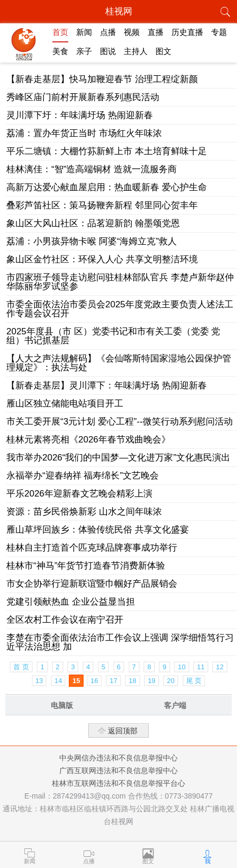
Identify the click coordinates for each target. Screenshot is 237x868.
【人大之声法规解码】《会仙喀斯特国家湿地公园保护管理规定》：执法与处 (119, 363)
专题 (219, 32)
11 (200, 667)
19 (151, 681)
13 (39, 681)
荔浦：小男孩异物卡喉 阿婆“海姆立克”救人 (92, 241)
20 (170, 681)
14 (58, 681)
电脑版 (62, 705)
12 (220, 667)
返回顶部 (123, 731)
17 (113, 681)
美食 (60, 51)
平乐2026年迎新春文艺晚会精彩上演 (79, 494)
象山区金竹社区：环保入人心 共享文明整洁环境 (102, 259)
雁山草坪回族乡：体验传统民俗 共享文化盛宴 (98, 530)
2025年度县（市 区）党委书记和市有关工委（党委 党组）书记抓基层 (113, 336)
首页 (60, 32)
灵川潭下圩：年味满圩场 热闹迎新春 (80, 115)
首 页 (21, 667)
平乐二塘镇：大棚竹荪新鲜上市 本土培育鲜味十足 (107, 151)
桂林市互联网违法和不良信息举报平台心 (118, 783)
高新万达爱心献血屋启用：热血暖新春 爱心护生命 (107, 187)
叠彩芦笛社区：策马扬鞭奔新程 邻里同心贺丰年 (102, 205)
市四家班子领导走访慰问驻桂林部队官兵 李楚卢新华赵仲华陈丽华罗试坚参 (120, 282)
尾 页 (194, 681)
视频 (132, 32)
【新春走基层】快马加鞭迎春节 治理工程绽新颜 (102, 79)
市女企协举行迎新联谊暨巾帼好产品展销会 (92, 584)
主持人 (136, 51)
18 (132, 681)
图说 (108, 51)
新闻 (84, 32)
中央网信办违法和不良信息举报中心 (118, 758)
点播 (108, 32)
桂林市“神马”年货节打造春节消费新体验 (86, 566)
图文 (163, 51)
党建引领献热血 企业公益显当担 (71, 602)
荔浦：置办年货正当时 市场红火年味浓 (84, 133)
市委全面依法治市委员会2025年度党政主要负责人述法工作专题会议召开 (120, 309)
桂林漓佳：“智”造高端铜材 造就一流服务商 (92, 169)
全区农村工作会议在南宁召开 (65, 620)
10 (181, 667)
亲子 (84, 51)
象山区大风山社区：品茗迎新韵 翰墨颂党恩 (93, 223)
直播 (156, 32)
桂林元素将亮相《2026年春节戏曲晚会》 (88, 440)
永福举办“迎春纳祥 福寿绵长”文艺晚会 (83, 476)
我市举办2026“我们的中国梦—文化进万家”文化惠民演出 (118, 458)
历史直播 (187, 32)
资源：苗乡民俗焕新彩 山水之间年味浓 (84, 512)
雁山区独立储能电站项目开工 (65, 404)
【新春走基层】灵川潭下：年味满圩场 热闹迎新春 (107, 386)
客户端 (175, 705)
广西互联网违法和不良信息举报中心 (118, 770)
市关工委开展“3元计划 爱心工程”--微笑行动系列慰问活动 (120, 422)
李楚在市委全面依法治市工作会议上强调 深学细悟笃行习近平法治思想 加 (120, 642)
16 (94, 681)
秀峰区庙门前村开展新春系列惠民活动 (83, 97)
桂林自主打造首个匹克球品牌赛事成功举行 (92, 548)
